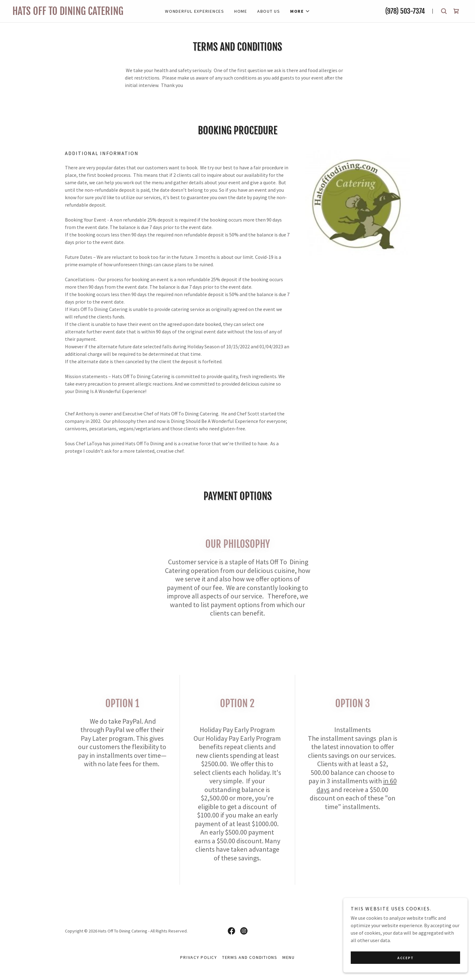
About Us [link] (269, 11)
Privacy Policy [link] (199, 957)
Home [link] (241, 11)
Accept (405, 958)
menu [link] (289, 957)
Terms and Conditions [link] (250, 957)
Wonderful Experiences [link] (195, 11)
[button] (300, 11)
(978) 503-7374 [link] (405, 11)
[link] (80, 13)
